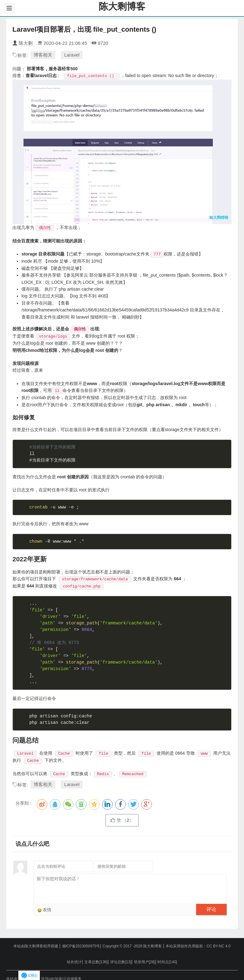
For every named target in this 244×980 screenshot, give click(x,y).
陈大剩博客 (122, 6)
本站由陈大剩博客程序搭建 (36, 946)
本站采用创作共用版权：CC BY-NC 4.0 (198, 946)
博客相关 (43, 55)
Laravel (72, 55)
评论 (211, 909)
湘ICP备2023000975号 (81, 946)
